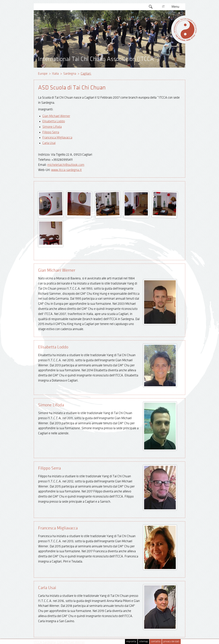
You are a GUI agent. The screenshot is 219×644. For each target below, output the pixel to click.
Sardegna (70, 74)
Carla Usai (49, 143)
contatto (156, 641)
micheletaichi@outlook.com (66, 165)
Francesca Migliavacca (57, 137)
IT (163, 7)
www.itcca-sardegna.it (66, 170)
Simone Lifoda (52, 127)
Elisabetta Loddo (54, 121)
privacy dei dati (171, 641)
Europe (43, 74)
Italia (55, 74)
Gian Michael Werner (56, 116)
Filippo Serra (51, 132)
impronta (131, 641)
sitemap (144, 641)
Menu (175, 7)
